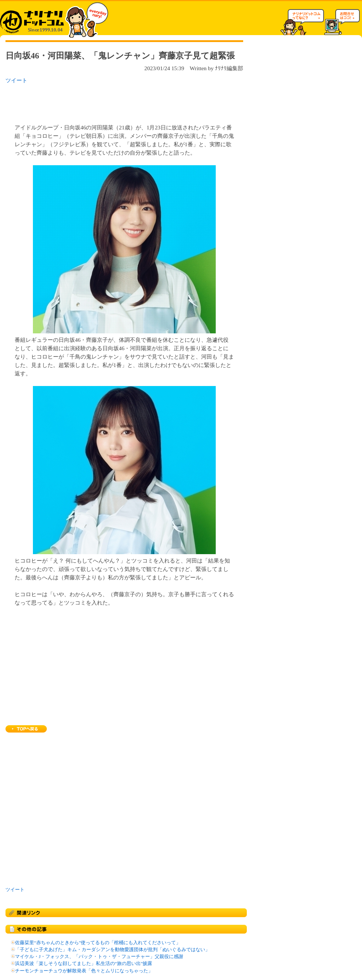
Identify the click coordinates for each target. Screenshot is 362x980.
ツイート (16, 80)
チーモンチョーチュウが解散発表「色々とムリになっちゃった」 (84, 971)
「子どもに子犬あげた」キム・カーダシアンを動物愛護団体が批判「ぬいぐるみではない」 (112, 950)
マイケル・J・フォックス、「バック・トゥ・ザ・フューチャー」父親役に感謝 (99, 957)
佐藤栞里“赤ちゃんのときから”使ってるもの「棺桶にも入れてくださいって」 (98, 943)
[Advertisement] (100, 102)
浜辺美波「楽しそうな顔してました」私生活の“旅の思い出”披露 (84, 964)
